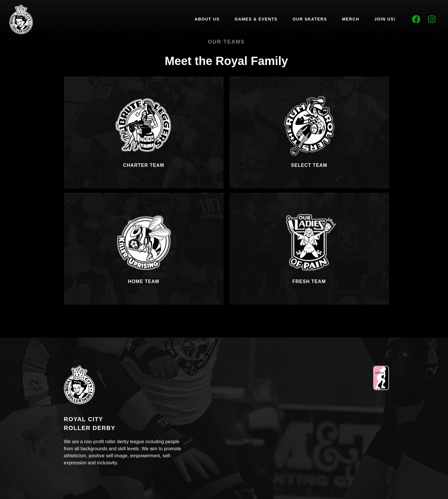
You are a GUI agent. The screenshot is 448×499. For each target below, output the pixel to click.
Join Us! (385, 19)
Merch (351, 19)
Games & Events (256, 19)
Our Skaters (310, 19)
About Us (207, 19)
